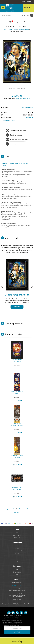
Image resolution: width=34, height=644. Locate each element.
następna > (17, 512)
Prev (2, 287)
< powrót (17, 34)
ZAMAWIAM (17, 632)
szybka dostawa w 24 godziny (17, 140)
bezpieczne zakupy (14, 135)
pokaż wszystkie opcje (9, 120)
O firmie (17, 533)
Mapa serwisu (17, 535)
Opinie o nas (17, 538)
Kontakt (17, 579)
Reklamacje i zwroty (17, 551)
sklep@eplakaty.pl (17, 583)
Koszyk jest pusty (17, 22)
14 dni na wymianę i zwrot (16, 131)
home (6, 30)
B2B (17, 570)
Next (32, 287)
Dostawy (17, 546)
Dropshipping (17, 572)
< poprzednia (10, 509)
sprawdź (17, 307)
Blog (17, 562)
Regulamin (17, 553)
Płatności (17, 549)
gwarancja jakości (13, 144)
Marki (17, 575)
